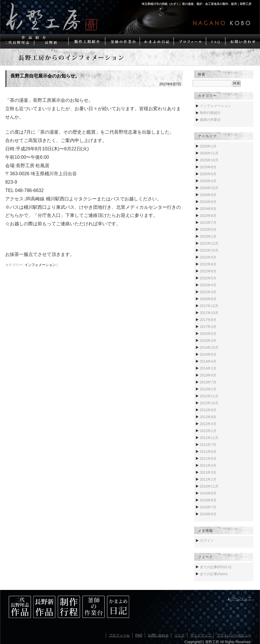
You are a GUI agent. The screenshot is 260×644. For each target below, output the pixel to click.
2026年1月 (208, 146)
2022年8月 (208, 264)
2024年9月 (208, 195)
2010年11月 (209, 486)
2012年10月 (209, 403)
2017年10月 (209, 313)
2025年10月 (209, 160)
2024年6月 (208, 209)
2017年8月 (208, 320)
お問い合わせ (158, 635)
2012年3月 (208, 424)
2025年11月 (209, 153)
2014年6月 (208, 355)
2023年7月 (208, 223)
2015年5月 (208, 334)
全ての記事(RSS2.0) (216, 567)
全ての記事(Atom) (214, 574)
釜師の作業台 (210, 120)
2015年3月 (208, 341)
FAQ (139, 635)
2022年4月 (208, 285)
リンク (179, 635)
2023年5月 (208, 230)
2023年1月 (208, 237)
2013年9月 (208, 375)
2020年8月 (208, 299)
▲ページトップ (239, 599)
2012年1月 (208, 431)
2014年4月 (208, 361)
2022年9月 (208, 257)
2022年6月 (208, 271)
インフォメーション (40, 265)
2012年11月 (209, 396)
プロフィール (119, 635)
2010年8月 (208, 500)
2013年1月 (208, 389)
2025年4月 (208, 181)
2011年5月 (208, 459)
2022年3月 (208, 292)
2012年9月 (208, 410)
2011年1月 (208, 479)
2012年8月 (208, 417)
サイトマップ (201, 635)
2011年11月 (209, 438)
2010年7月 (208, 507)
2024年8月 (208, 202)
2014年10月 (209, 348)
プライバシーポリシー (234, 635)
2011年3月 (208, 473)
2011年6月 (208, 452)
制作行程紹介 (210, 113)
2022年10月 (209, 250)
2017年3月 (208, 327)
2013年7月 (208, 382)
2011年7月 (208, 445)
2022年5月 (208, 278)
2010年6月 (208, 514)
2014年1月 (208, 368)
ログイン (207, 540)
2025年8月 (208, 167)
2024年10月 (209, 188)
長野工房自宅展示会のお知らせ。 (45, 76)
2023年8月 (208, 216)
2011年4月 (208, 466)
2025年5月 (208, 174)
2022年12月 (209, 243)
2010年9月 (208, 493)
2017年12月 (209, 306)
